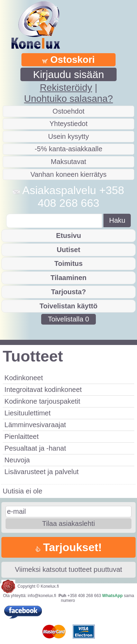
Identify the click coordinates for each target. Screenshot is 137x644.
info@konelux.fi (42, 596)
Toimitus (68, 263)
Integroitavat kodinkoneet (43, 390)
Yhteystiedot (68, 124)
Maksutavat (68, 162)
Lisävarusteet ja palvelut (42, 472)
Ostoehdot (68, 111)
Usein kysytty (68, 136)
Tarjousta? (69, 292)
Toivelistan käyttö (68, 306)
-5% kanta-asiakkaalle (68, 149)
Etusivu (68, 236)
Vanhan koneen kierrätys (68, 174)
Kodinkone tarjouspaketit (42, 401)
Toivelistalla (69, 319)
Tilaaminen (68, 278)
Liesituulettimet (28, 413)
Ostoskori (68, 60)
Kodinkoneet (24, 378)
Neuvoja (17, 460)
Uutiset (68, 250)
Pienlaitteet (22, 436)
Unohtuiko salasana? (69, 99)
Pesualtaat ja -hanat (35, 448)
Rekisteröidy (66, 88)
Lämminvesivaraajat (35, 425)
